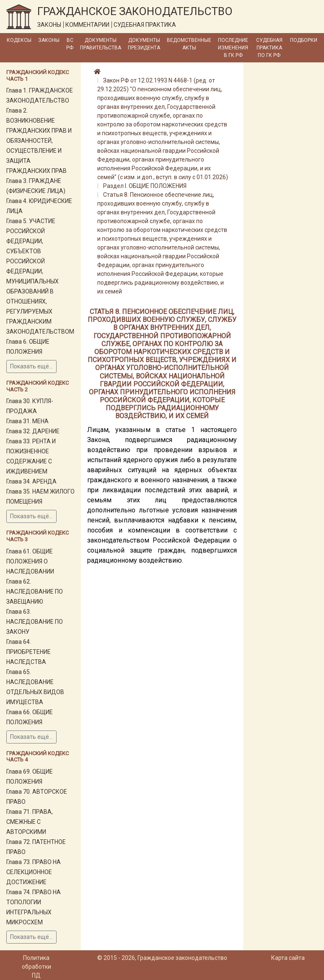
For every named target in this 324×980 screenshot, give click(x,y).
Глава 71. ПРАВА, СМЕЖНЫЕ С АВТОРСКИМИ (30, 822)
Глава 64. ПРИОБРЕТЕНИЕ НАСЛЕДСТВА (29, 652)
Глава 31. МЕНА (27, 421)
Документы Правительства (101, 44)
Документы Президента (144, 44)
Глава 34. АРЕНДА (31, 481)
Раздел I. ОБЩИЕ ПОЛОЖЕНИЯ (145, 186)
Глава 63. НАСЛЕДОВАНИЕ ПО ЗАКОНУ (35, 622)
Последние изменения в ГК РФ (233, 48)
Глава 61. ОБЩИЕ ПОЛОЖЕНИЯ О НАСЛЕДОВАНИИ (30, 561)
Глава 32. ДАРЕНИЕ (33, 431)
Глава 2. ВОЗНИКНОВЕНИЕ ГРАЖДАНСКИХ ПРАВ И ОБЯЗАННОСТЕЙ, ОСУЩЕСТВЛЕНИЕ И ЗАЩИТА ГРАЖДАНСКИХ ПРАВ (39, 141)
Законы (49, 40)
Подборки (304, 40)
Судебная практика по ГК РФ (269, 48)
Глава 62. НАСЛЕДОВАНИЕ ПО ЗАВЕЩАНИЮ (35, 592)
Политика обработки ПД (36, 967)
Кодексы (19, 40)
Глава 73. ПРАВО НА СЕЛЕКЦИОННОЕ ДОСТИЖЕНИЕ (34, 872)
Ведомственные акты (189, 44)
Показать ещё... (31, 366)
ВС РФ (70, 44)
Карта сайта (288, 958)
